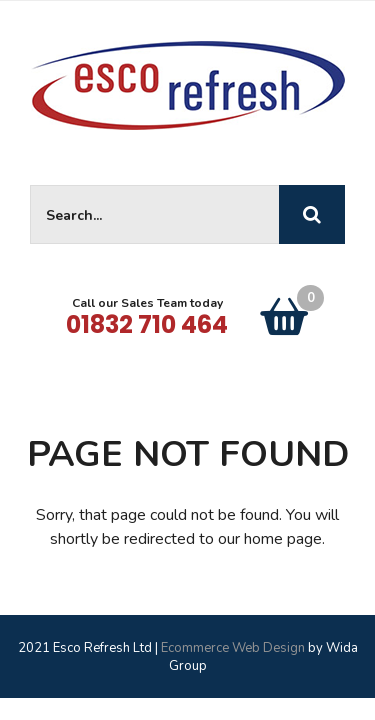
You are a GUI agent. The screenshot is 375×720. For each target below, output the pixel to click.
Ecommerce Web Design (233, 648)
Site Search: (30, 185)
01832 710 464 (147, 324)
